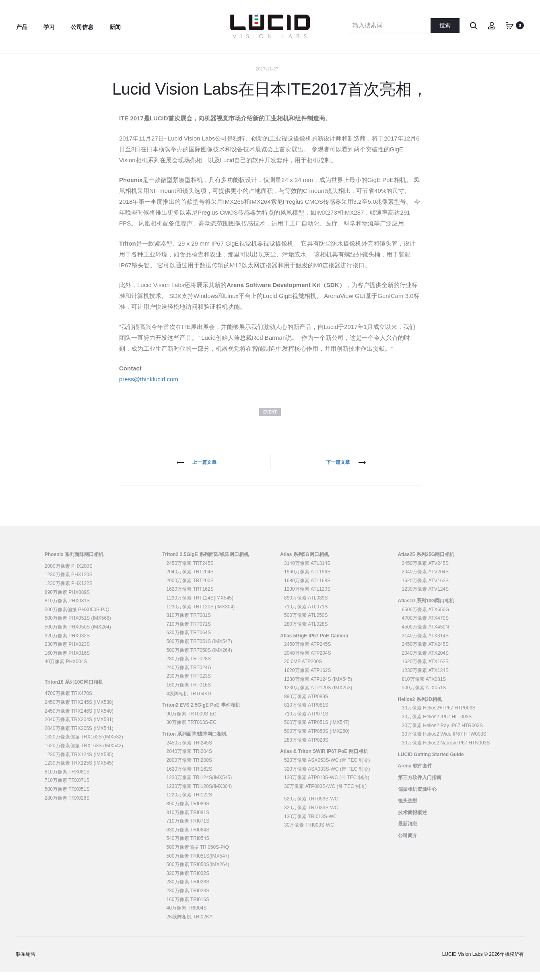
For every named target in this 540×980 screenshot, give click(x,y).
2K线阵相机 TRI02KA (190, 925)
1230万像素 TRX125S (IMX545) (79, 771)
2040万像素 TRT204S (190, 580)
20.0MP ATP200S (303, 670)
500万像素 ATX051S (424, 696)
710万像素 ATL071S (306, 614)
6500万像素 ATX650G (426, 618)
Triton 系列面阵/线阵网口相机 (195, 742)
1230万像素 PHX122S (69, 591)
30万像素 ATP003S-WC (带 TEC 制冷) (325, 794)
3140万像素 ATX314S (426, 643)
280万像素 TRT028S (189, 667)
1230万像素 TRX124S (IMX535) (79, 762)
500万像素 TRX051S (67, 797)
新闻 (115, 27)
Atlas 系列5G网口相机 (304, 562)
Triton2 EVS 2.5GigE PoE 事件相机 (201, 713)
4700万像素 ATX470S (426, 626)
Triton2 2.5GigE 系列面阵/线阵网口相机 (206, 562)
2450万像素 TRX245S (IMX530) (79, 710)
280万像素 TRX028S (67, 806)
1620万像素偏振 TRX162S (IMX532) (84, 745)
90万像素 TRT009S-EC (192, 722)
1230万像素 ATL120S (307, 597)
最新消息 (408, 832)
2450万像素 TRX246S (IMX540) (79, 719)
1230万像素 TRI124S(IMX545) (199, 786)
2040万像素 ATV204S (426, 580)
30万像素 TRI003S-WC (309, 833)
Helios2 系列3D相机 (420, 707)
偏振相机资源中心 (417, 797)
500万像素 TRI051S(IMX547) (198, 864)
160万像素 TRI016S (188, 907)
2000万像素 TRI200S (189, 768)
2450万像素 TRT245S (190, 571)
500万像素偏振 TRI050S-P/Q (198, 855)
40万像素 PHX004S (66, 670)
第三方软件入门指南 (420, 786)
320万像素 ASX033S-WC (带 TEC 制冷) (327, 777)
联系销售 (26, 962)
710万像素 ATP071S (306, 722)
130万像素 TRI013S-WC (310, 824)
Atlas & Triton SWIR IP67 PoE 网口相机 (324, 759)
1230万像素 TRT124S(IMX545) (200, 606)
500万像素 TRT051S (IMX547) (199, 649)
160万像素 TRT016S (189, 693)
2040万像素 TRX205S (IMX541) (79, 736)
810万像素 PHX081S (67, 609)
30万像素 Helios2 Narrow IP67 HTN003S (446, 751)
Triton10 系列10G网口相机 (74, 690)
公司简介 (408, 844)
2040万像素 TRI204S (189, 759)
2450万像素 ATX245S (426, 652)
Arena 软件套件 (415, 774)
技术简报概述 (412, 820)
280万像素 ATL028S (306, 632)
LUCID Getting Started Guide (431, 762)
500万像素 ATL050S (306, 623)
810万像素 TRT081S (189, 623)
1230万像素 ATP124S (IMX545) (318, 687)
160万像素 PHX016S (67, 661)
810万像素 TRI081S (188, 820)
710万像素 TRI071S (188, 829)
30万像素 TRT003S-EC (192, 730)
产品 (22, 27)
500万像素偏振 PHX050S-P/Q (77, 618)
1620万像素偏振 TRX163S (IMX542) (84, 754)
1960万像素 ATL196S (307, 580)
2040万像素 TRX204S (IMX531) (79, 728)
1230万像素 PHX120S (69, 583)
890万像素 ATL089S (306, 606)
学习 (49, 27)
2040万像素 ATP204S (308, 661)
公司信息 (82, 27)
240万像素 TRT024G (189, 676)
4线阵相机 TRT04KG (189, 701)
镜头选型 (408, 809)
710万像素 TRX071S (67, 788)
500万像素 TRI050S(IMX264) (198, 872)
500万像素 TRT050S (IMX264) (199, 658)
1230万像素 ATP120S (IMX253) (318, 696)
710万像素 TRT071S (189, 632)
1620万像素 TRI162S (189, 777)
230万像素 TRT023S (189, 684)
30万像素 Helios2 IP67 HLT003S (437, 725)
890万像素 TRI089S (188, 812)
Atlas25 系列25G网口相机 (426, 562)
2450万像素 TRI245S (189, 751)
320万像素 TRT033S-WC (311, 816)
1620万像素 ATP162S (308, 678)
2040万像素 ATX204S (426, 661)
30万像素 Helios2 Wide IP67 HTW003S (444, 742)
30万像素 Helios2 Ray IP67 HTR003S (442, 733)
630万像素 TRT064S (189, 641)
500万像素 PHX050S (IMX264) (78, 635)
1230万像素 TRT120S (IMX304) (201, 614)
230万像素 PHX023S (67, 652)
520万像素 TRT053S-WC (311, 807)
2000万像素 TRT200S (190, 589)
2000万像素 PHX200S (69, 574)
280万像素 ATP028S (306, 748)
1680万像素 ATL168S (307, 589)
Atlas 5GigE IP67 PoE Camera (314, 643)
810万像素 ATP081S (306, 713)
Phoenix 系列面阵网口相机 (74, 562)
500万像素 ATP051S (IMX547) (317, 730)
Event (270, 420)
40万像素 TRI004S (187, 916)
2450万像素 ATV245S (426, 571)
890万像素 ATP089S (306, 704)
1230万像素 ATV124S (426, 597)
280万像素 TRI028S (188, 890)
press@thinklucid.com (149, 387)
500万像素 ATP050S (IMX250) (317, 739)
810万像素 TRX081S (67, 780)
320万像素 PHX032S (67, 643)
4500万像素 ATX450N (426, 635)
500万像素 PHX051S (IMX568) (78, 626)
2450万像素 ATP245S (308, 652)
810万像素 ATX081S (424, 687)
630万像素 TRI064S (188, 838)
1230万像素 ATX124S (426, 678)
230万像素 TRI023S (188, 899)
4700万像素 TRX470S (68, 701)
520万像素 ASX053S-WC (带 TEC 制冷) (327, 768)
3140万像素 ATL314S (307, 571)
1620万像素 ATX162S (426, 670)
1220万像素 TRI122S (189, 803)
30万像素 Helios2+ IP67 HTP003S (439, 716)
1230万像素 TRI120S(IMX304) (199, 794)
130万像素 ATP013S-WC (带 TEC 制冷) (327, 786)
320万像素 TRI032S (188, 881)
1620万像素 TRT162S (190, 597)
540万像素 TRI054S (188, 846)
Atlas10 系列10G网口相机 (426, 609)
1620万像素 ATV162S (426, 589)
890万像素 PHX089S (67, 600)
